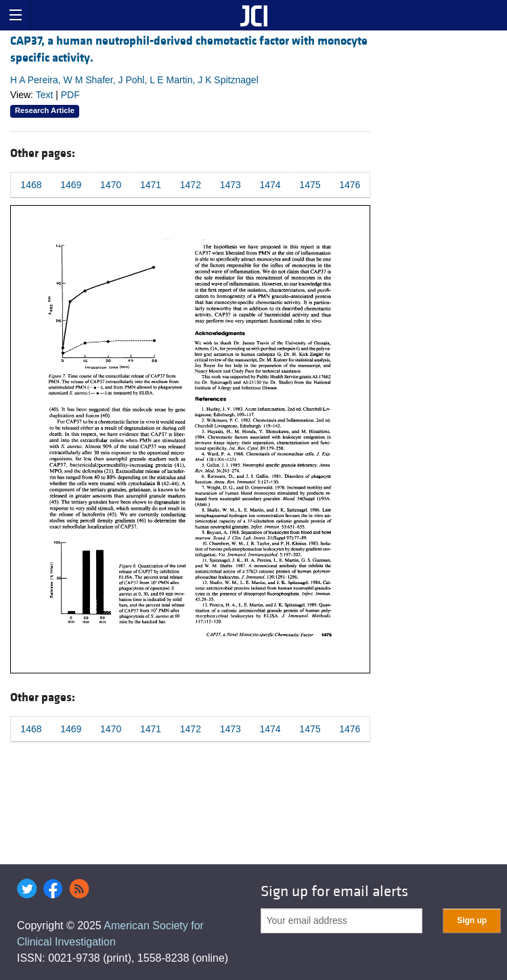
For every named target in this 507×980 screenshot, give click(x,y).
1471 (151, 185)
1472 (191, 185)
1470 (111, 185)
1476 (350, 185)
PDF (70, 95)
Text (45, 95)
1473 (230, 185)
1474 (270, 185)
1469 (71, 185)
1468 (31, 185)
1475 (310, 185)
